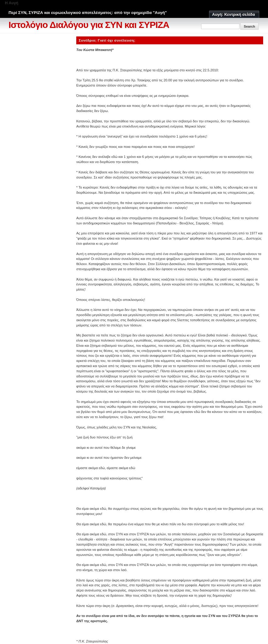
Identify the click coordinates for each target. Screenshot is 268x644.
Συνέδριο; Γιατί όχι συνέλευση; (107, 40)
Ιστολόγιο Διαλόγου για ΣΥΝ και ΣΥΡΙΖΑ (89, 25)
